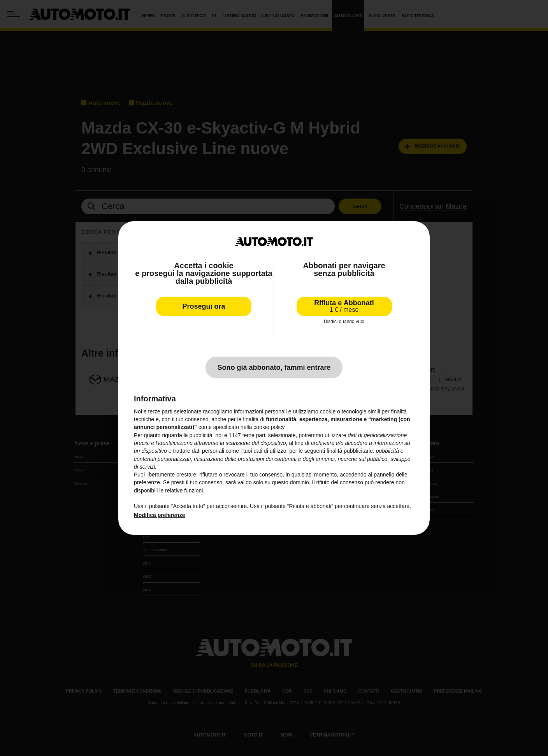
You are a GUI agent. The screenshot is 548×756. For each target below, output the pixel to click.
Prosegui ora (204, 306)
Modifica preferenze (159, 515)
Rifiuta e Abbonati (344, 306)
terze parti (255, 435)
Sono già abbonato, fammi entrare (274, 367)
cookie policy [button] (269, 427)
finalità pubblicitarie (350, 451)
